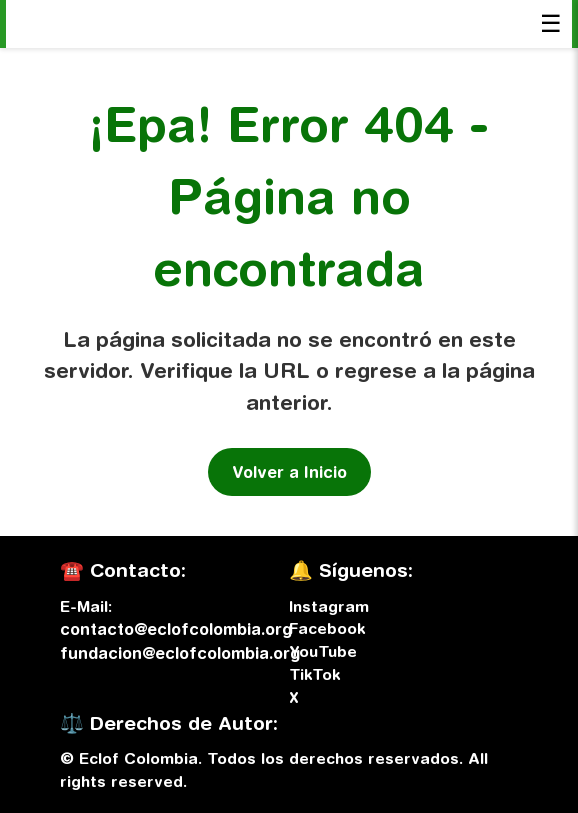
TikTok (314, 674)
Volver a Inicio (289, 472)
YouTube (323, 651)
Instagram (329, 606)
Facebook (327, 628)
